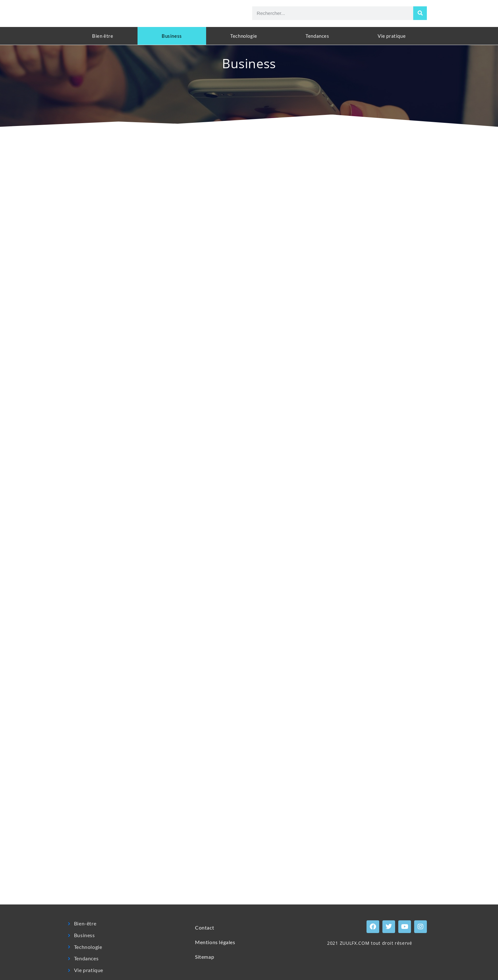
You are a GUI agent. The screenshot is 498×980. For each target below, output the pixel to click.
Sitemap (205, 957)
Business (172, 36)
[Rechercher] (420, 13)
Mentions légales (215, 942)
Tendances (317, 36)
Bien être (103, 36)
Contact (205, 927)
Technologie (244, 36)
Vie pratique (392, 36)
